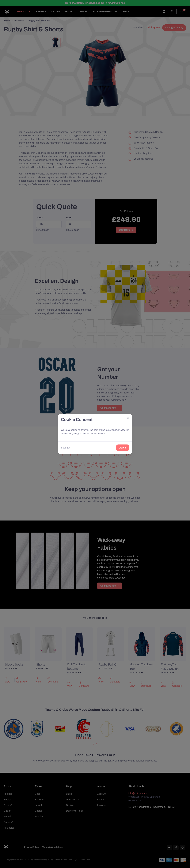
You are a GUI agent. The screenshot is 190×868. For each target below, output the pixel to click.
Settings (65, 448)
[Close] (128, 418)
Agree (123, 448)
